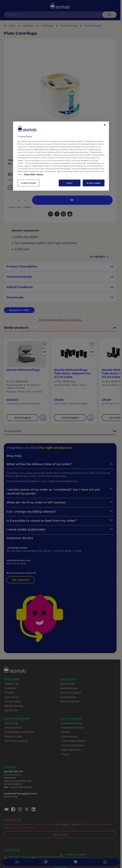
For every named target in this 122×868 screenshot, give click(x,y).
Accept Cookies (94, 183)
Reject (69, 183)
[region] (61, 156)
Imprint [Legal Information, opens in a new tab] (40, 174)
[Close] (105, 125)
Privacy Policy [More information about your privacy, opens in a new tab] (30, 174)
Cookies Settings (28, 183)
